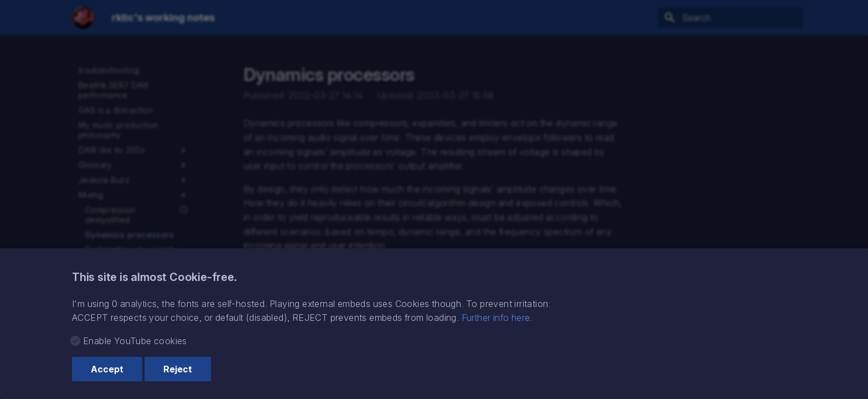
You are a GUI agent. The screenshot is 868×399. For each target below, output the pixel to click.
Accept (107, 369)
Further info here (496, 318)
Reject (178, 369)
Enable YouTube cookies (135, 341)
